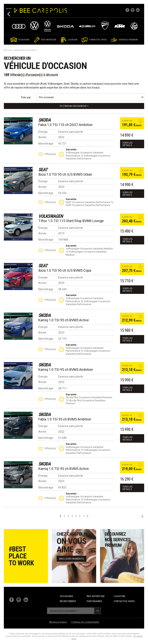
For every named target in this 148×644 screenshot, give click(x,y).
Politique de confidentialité (85, 622)
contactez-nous (124, 601)
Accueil (8, 50)
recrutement (68, 601)
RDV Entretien (96, 596)
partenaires (94, 601)
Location (119, 596)
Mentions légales (58, 622)
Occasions (66, 596)
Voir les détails (128, 144)
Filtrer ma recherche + (74, 106)
